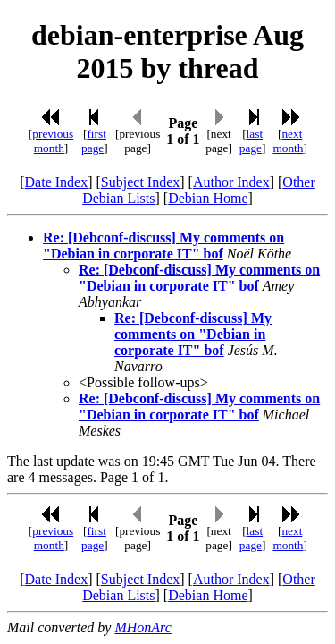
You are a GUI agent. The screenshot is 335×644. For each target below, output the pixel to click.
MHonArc (142, 627)
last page (251, 141)
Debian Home (208, 198)
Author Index (231, 182)
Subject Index (140, 182)
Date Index (57, 182)
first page (94, 141)
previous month (53, 141)
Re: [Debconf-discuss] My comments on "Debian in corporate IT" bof (163, 246)
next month (288, 141)
